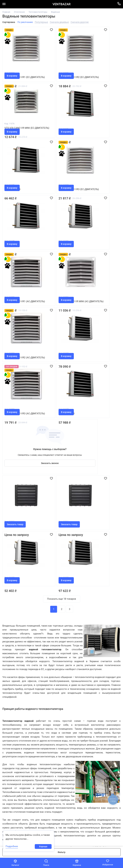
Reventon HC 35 (16, 374)
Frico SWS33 (13, 189)
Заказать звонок (101, 328)
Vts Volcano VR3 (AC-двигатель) (19, 314)
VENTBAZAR (62, 4)
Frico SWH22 (92, 251)
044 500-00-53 (10, 781)
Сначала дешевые (59, 22)
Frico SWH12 (53, 189)
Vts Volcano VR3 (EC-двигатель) (98, 129)
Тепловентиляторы (38, 12)
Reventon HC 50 (55, 374)
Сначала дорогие (80, 22)
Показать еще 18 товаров (62, 470)
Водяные (55, 12)
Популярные (41, 22)
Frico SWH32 (14, 436)
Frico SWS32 (13, 128)
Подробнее (12, 846)
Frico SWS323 (54, 313)
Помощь (62, 761)
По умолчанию (25, 22)
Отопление (19, 12)
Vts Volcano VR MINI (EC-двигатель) (100, 68)
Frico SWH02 (92, 374)
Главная (6, 12)
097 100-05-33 (10, 778)
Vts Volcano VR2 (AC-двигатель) (58, 253)
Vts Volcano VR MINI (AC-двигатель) (21, 253)
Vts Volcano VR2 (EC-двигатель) (58, 68)
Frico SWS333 (54, 128)
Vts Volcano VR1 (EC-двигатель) (19, 68)
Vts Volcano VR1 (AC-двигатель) (98, 191)
